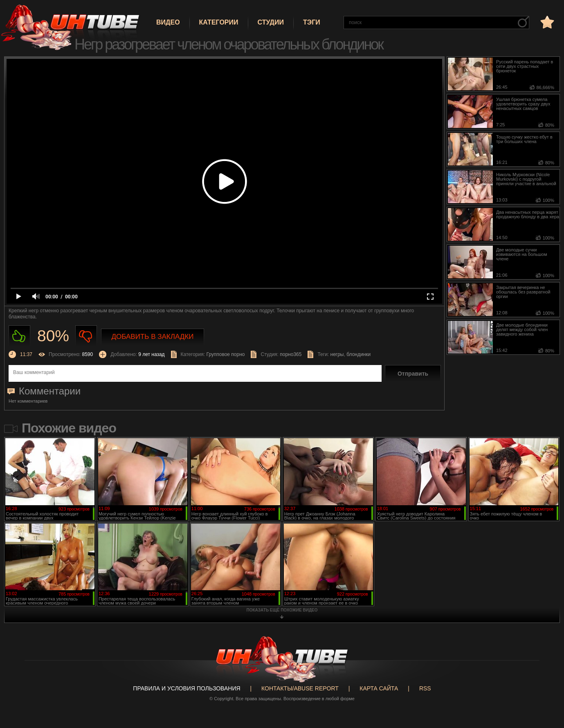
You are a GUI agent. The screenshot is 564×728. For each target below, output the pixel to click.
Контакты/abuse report (300, 688)
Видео (168, 22)
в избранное (546, 22)
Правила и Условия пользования (187, 688)
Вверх (546, 685)
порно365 (291, 354)
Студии (271, 22)
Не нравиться (86, 336)
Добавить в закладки (153, 337)
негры (337, 354)
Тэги (312, 22)
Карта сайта (379, 688)
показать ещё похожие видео (282, 610)
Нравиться (19, 336)
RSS (425, 688)
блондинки (358, 354)
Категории (219, 22)
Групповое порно (225, 354)
